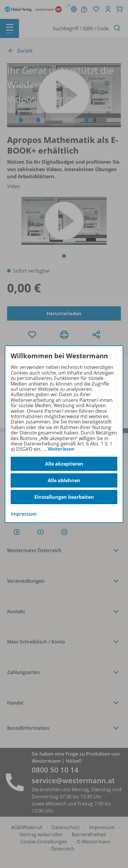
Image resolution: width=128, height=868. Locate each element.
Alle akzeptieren (64, 464)
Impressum (24, 514)
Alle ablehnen (64, 480)
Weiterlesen (61, 449)
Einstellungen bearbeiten (64, 497)
